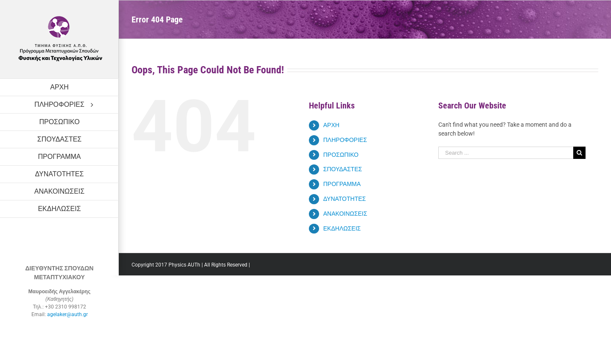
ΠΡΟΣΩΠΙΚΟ (341, 155)
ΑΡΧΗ (331, 125)
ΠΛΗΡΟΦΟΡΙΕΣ (345, 140)
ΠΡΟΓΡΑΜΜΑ (342, 184)
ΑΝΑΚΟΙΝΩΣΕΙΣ (345, 214)
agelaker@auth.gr (67, 314)
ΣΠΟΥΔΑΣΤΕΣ (343, 169)
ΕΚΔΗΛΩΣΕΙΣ (342, 228)
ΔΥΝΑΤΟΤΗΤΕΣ (345, 199)
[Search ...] (506, 153)
